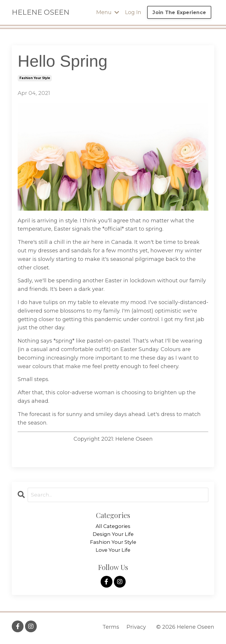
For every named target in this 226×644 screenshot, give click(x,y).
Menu (108, 12)
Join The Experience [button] (179, 12)
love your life (113, 552)
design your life (113, 535)
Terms (111, 629)
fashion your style (35, 78)
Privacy (136, 629)
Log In (133, 12)
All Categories (113, 527)
